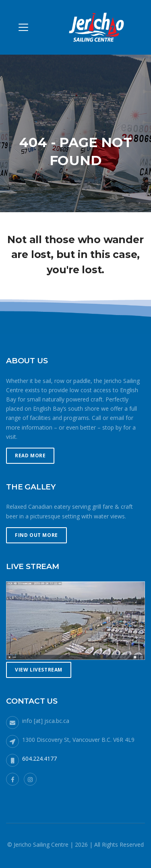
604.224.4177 (39, 758)
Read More (30, 455)
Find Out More (36, 535)
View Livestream (39, 670)
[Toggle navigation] (23, 27)
